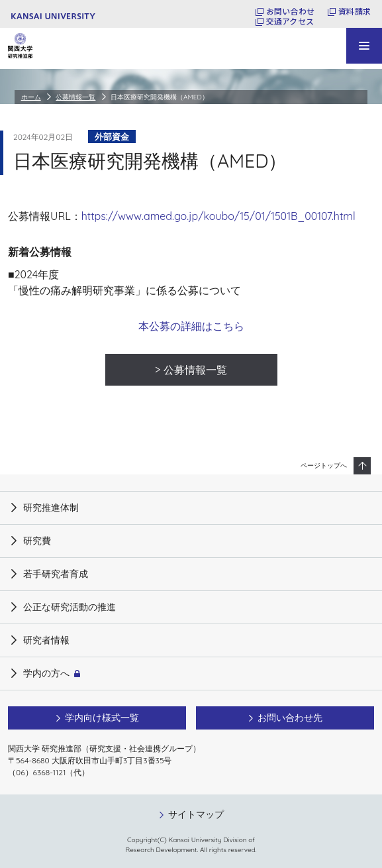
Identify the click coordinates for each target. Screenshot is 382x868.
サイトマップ (196, 814)
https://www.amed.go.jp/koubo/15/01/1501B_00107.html (218, 216)
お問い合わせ (290, 11)
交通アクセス (290, 21)
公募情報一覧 (75, 97)
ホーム (31, 97)
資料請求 (355, 11)
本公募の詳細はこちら (191, 326)
